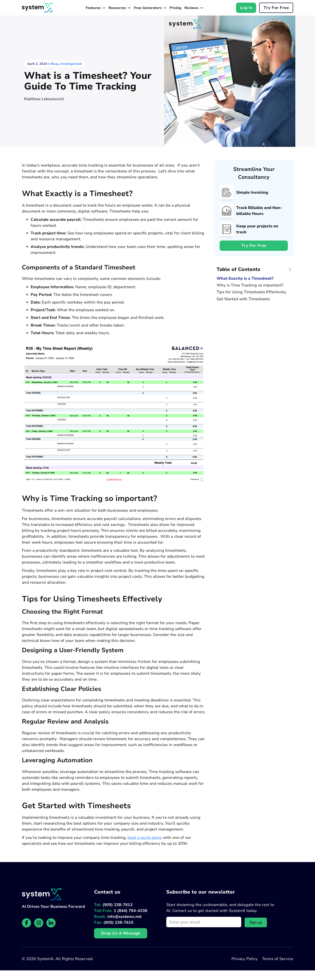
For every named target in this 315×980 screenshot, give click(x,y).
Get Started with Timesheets (243, 299)
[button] (254, 270)
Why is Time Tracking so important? (250, 285)
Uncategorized (71, 64)
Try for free (276, 8)
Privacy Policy (245, 959)
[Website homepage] (37, 8)
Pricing (175, 8)
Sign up (256, 922)
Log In (246, 8)
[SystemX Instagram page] (39, 923)
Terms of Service (278, 959)
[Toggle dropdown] (104, 8)
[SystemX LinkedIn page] (51, 923)
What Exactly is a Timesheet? (245, 278)
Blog (54, 64)
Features (93, 8)
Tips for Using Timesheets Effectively (251, 292)
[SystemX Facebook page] (26, 923)
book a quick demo (145, 838)
